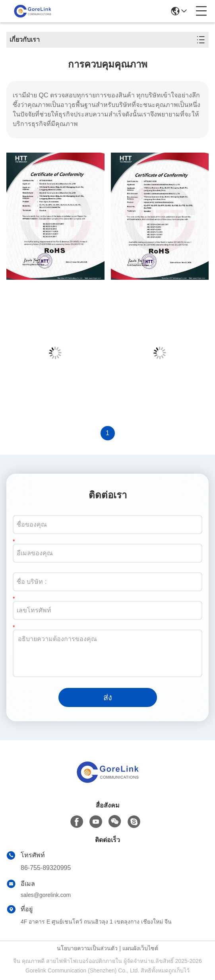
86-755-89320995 (46, 868)
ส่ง (108, 697)
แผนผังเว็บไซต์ (140, 948)
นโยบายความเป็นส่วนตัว (87, 948)
